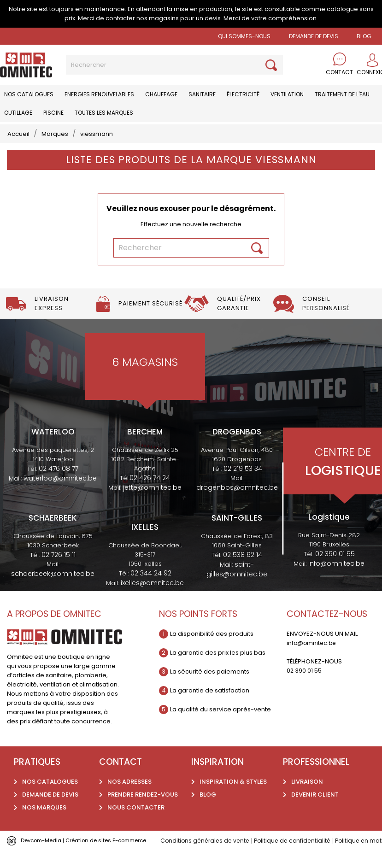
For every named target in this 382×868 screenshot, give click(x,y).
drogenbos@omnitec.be (237, 487)
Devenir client (315, 795)
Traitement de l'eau (342, 94)
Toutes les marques (104, 113)
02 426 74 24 (150, 478)
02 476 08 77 (59, 469)
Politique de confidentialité (298, 841)
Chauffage (161, 94)
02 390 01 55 (335, 554)
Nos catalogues (29, 94)
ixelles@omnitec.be (152, 583)
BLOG (364, 36)
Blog (208, 795)
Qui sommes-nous (244, 36)
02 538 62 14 (243, 555)
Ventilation (287, 94)
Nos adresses (129, 782)
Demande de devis (314, 36)
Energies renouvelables (99, 94)
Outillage (18, 113)
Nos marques (44, 807)
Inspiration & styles (233, 782)
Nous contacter (136, 807)
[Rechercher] (174, 65)
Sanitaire (202, 94)
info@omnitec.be (336, 563)
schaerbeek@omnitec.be (53, 574)
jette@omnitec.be (152, 487)
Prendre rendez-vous (143, 795)
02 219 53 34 (243, 469)
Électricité (243, 94)
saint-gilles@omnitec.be (237, 569)
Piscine (53, 113)
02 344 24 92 (151, 573)
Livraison (307, 782)
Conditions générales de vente (207, 841)
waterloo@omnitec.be (60, 478)
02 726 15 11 (59, 555)
